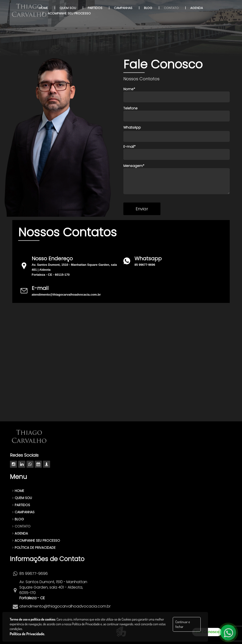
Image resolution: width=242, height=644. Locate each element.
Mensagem (177, 179)
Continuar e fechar (183, 624)
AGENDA (20, 533)
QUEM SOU (22, 498)
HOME (18, 491)
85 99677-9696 (145, 265)
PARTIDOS (21, 505)
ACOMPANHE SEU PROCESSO (36, 540)
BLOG (18, 519)
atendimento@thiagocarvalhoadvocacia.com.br (66, 295)
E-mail (177, 152)
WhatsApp (132, 127)
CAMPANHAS (23, 512)
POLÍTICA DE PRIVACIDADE (34, 548)
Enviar (142, 209)
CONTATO (21, 526)
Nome (177, 95)
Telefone (177, 114)
